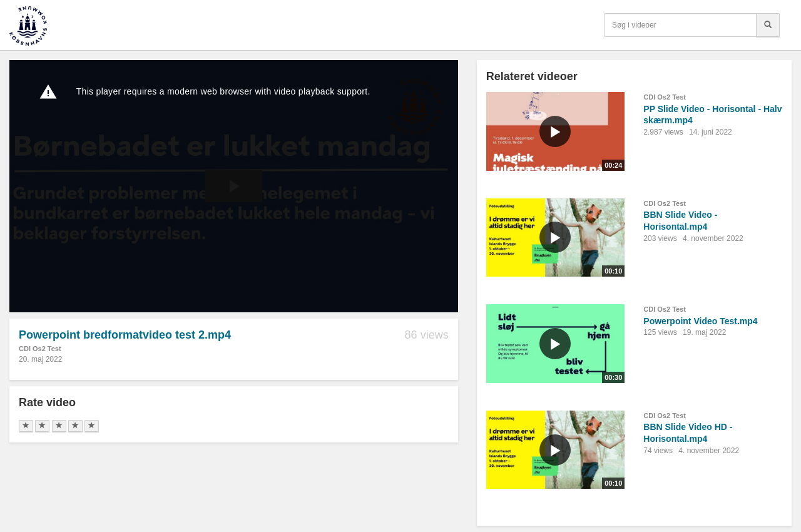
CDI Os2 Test (40, 349)
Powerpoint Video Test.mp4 (700, 321)
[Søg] (768, 25)
